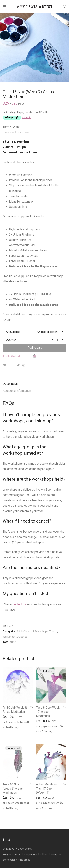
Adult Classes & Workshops (32, 632)
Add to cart (35, 348)
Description (10, 384)
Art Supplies (13, 332)
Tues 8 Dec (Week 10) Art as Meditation (48, 712)
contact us (19, 604)
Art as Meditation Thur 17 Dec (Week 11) (47, 789)
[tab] (34, 384)
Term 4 (53, 632)
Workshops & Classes (15, 637)
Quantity (11, 340)
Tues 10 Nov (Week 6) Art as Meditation (13, 789)
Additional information (17, 391)
